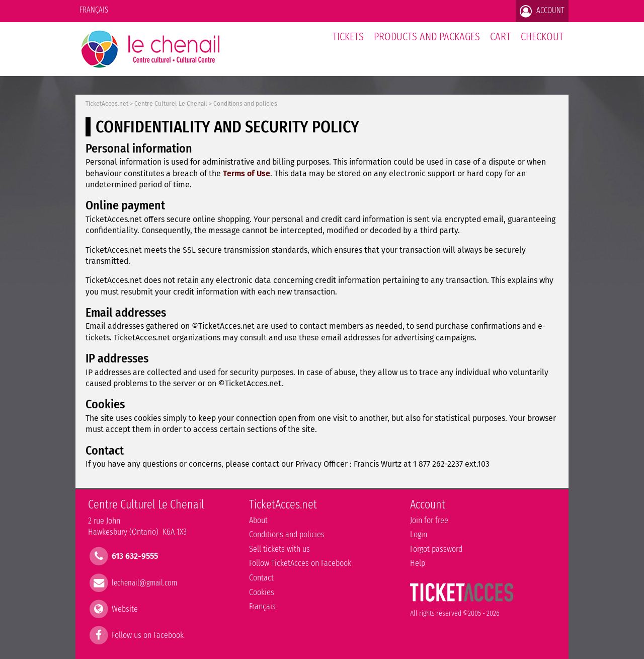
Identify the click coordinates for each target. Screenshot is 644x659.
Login (419, 534)
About (258, 520)
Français (94, 10)
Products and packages (427, 36)
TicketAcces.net (107, 104)
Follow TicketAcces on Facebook (300, 563)
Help (418, 563)
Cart (500, 42)
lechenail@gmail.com (144, 582)
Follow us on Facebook (148, 635)
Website (125, 608)
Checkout (542, 36)
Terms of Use (247, 173)
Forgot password (436, 549)
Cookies (262, 592)
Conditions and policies (245, 104)
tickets (348, 36)
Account (542, 11)
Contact (261, 578)
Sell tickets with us (279, 549)
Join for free (429, 520)
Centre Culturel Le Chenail (171, 104)
